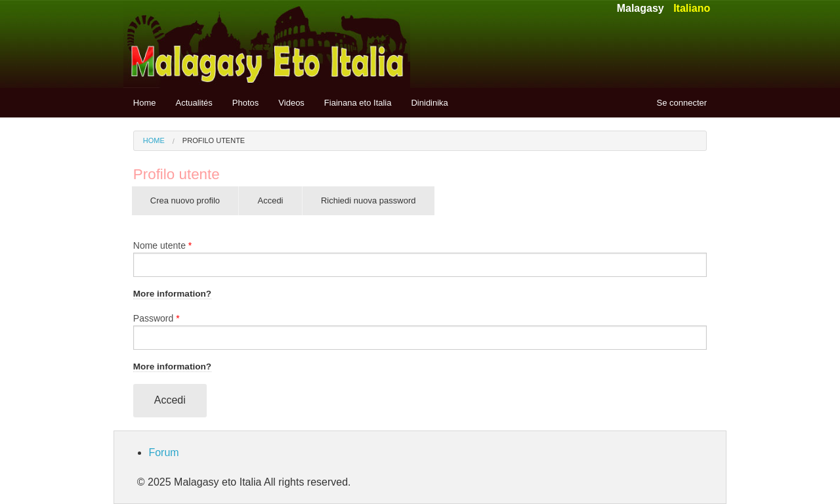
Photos (245, 103)
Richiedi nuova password (368, 200)
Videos (291, 103)
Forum (163, 452)
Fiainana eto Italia (358, 103)
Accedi (279, 205)
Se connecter (682, 103)
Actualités (194, 103)
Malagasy (640, 8)
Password (157, 318)
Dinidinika (429, 103)
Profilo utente (214, 140)
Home (145, 103)
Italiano (692, 8)
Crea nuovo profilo (185, 200)
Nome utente (163, 245)
